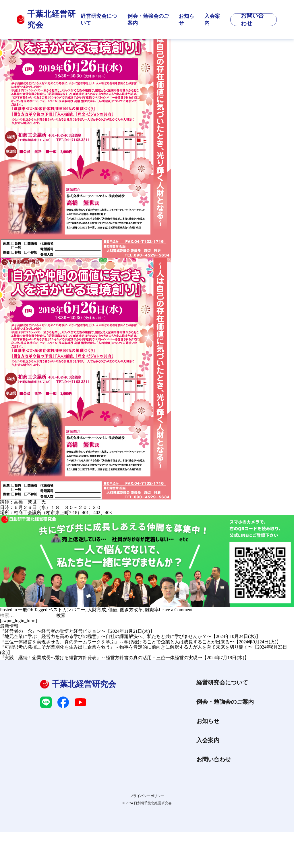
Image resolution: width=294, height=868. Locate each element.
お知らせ (186, 20)
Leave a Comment (176, 610)
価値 (113, 610)
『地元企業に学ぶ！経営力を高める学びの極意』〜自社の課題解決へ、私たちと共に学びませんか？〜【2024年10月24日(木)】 (130, 636)
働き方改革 (131, 610)
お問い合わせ (214, 759)
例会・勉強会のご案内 (148, 20)
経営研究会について (99, 20)
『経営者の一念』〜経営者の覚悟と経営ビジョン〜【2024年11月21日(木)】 (77, 631)
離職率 (152, 610)
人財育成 (97, 610)
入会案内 (212, 20)
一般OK (26, 610)
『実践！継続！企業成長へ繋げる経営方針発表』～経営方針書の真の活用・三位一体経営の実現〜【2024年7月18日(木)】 (124, 658)
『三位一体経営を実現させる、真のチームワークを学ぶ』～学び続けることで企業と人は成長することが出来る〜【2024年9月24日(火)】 (141, 642)
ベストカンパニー (67, 610)
